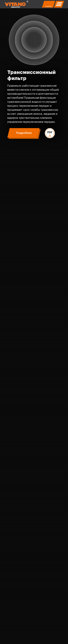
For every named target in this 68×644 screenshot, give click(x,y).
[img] (16, 4)
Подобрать (48, 6)
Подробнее (24, 133)
